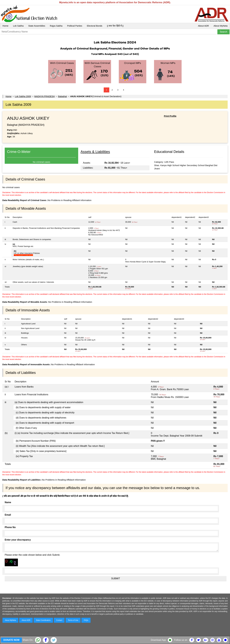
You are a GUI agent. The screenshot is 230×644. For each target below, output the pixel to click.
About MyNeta (221, 26)
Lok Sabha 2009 (23, 96)
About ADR (203, 26)
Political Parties (75, 26)
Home (5, 26)
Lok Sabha (18, 26)
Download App (158, 640)
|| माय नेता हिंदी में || (115, 26)
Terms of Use (73, 620)
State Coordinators (43, 620)
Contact (59, 620)
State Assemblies (37, 26)
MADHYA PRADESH (45, 96)
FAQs (86, 620)
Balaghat (62, 96)
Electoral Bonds (95, 26)
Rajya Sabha (56, 26)
